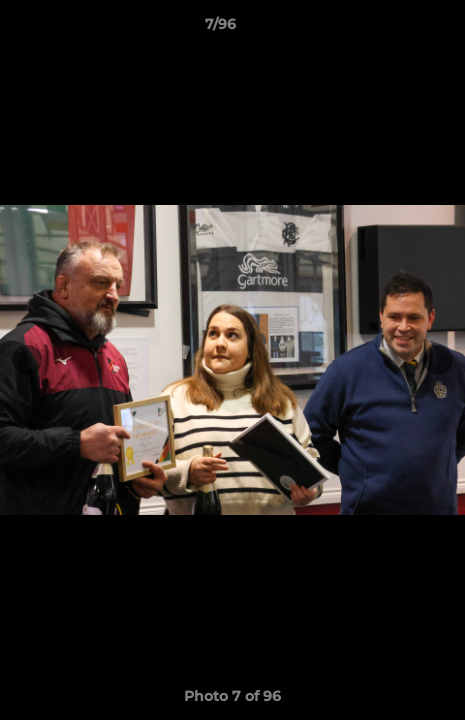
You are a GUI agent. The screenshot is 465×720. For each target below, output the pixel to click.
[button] (393, 29)
